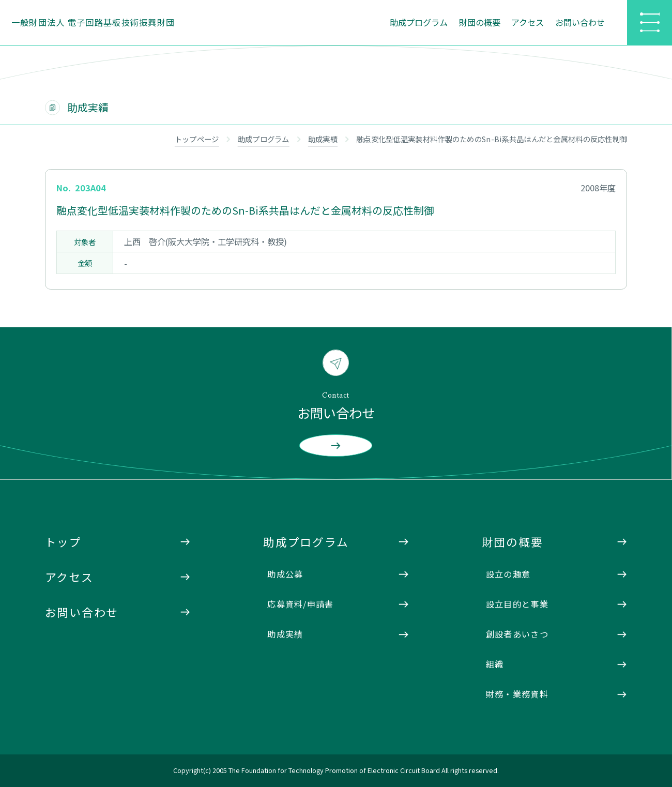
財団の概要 (480, 22)
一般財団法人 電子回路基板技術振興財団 (93, 22)
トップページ (197, 139)
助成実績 (323, 139)
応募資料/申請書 (300, 604)
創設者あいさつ (517, 634)
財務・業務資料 (517, 694)
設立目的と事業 (517, 604)
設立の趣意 (508, 574)
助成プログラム (419, 22)
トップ (63, 542)
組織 (495, 664)
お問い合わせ (580, 22)
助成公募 (285, 574)
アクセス (528, 22)
